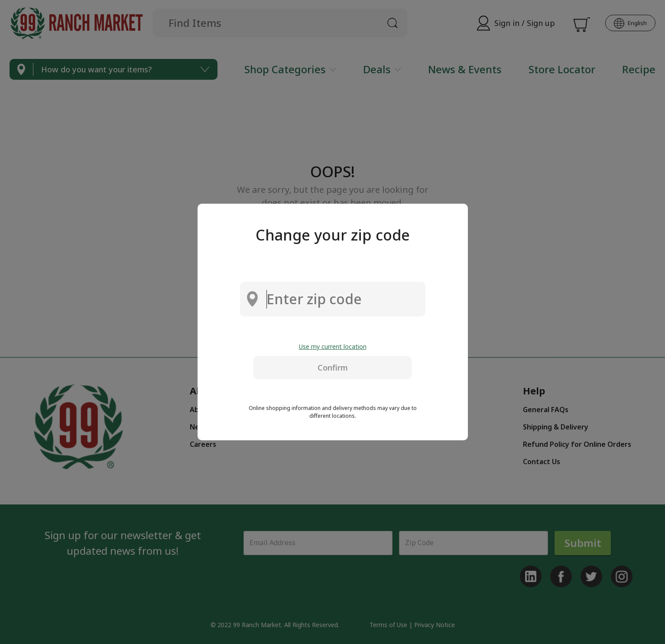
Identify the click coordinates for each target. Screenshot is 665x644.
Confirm (333, 368)
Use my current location (333, 346)
